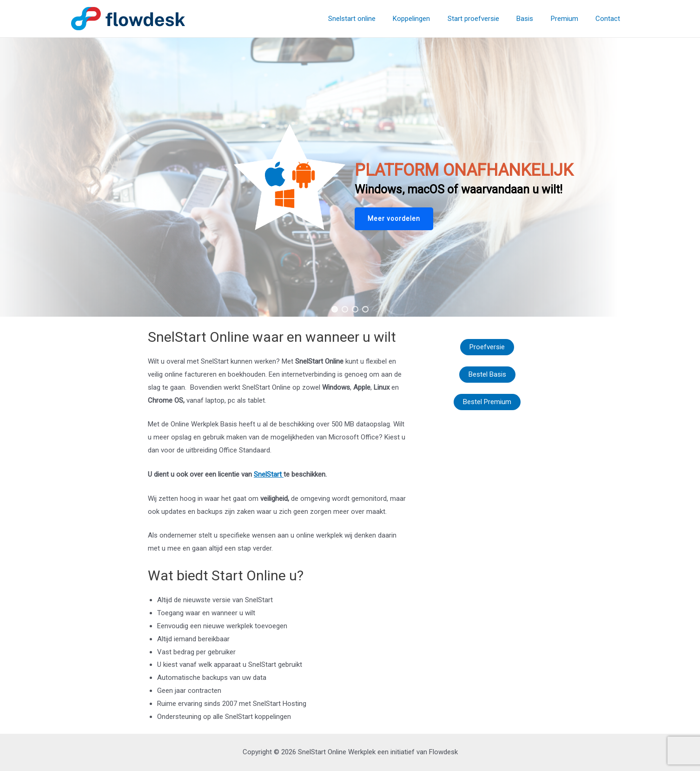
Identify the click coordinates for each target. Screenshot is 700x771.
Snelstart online (371, 19)
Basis (534, 19)
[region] (350, 177)
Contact (610, 19)
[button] (394, 219)
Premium (570, 19)
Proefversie (487, 347)
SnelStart (269, 474)
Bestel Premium (487, 402)
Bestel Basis (487, 374)
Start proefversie (485, 19)
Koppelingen (427, 19)
